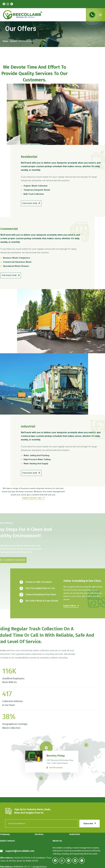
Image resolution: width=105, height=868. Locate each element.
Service (14, 41)
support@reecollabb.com (17, 851)
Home (5, 41)
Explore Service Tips (33, 506)
